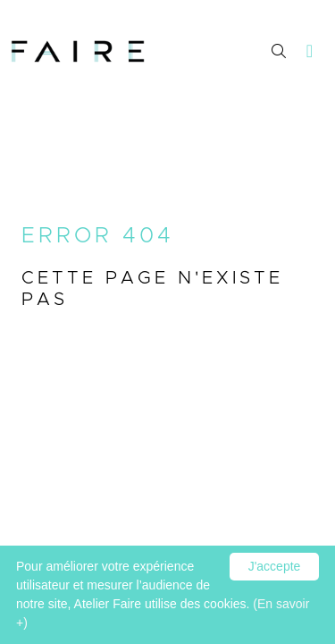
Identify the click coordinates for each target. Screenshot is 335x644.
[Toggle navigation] (310, 51)
